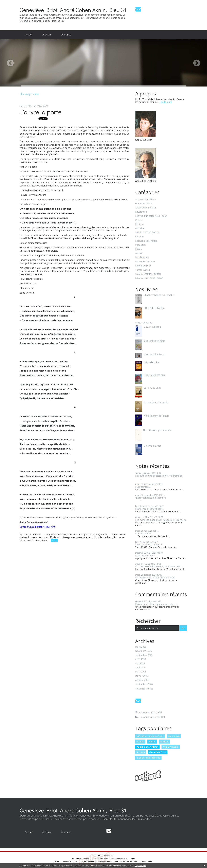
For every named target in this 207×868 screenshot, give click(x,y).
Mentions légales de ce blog (85, 861)
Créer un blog (98, 855)
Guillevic (164, 742)
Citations (140, 237)
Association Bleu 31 (146, 208)
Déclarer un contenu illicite (64, 861)
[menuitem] (29, 35)
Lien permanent (30, 534)
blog (151, 861)
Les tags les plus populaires (125, 858)
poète (79, 537)
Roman (140, 742)
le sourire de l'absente (148, 758)
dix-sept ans (68, 537)
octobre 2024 (142, 680)
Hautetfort (110, 855)
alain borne (174, 736)
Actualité (140, 228)
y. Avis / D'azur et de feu (148, 274)
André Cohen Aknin (146, 199)
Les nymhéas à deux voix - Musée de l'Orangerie (161, 520)
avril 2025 (140, 668)
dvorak (57, 537)
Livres (138, 249)
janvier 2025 (142, 676)
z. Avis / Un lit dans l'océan (149, 278)
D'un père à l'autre (145, 555)
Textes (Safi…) (143, 270)
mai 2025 (140, 663)
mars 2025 (141, 672)
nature (139, 253)
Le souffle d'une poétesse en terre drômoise (159, 476)
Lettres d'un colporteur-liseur (83, 534)
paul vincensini (170, 747)
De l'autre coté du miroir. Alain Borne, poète (159, 567)
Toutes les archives (144, 689)
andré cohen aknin (37, 540)
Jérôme (139, 604)
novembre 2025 (144, 651)
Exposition (141, 245)
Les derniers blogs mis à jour (82, 858)
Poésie (104, 534)
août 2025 (141, 659)
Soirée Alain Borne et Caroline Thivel (155, 578)
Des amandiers (143, 533)
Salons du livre (143, 266)
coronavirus (36, 537)
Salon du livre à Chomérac (149, 545)
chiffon (95, 537)
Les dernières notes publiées (104, 858)
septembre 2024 (144, 684)
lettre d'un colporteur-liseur (150, 736)
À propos (66, 34)
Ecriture (62, 534)
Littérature (141, 212)
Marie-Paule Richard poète (149, 509)
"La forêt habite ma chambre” (151, 498)
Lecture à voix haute (146, 241)
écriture (141, 752)
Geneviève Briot (144, 204)
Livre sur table (143, 487)
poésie (87, 537)
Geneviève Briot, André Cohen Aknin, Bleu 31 (73, 10)
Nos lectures (142, 257)
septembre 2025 (144, 655)
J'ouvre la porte (41, 112)
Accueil (29, 34)
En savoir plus (141, 866)
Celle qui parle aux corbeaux (163, 604)
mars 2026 (141, 647)
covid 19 (48, 537)
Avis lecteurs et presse (147, 232)
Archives (47, 34)
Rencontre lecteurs (145, 262)
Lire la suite (166, 102)
